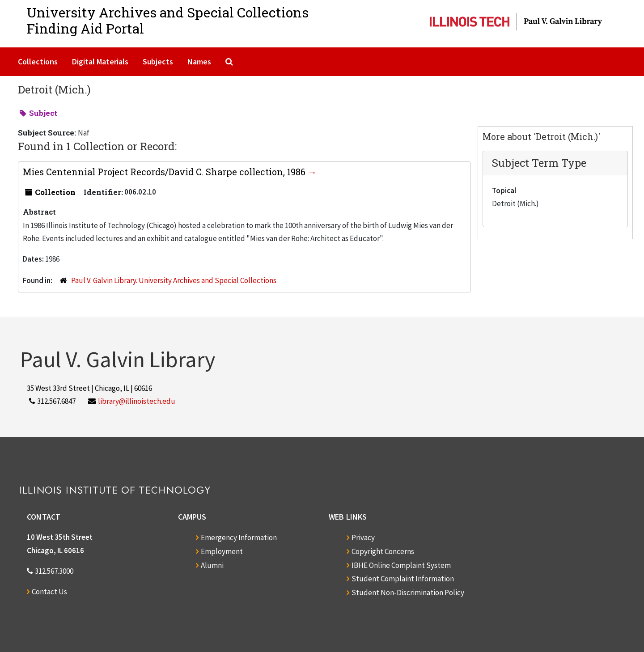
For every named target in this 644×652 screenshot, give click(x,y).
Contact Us (49, 592)
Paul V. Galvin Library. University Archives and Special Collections (174, 280)
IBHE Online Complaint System (401, 565)
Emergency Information (239, 538)
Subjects (158, 61)
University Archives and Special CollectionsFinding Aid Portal (168, 20)
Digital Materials (100, 61)
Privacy (363, 538)
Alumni (212, 565)
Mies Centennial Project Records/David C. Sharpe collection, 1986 (165, 172)
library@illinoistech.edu (137, 401)
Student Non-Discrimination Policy (408, 593)
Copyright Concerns (383, 551)
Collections (38, 61)
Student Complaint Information (403, 579)
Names (199, 61)
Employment (222, 551)
